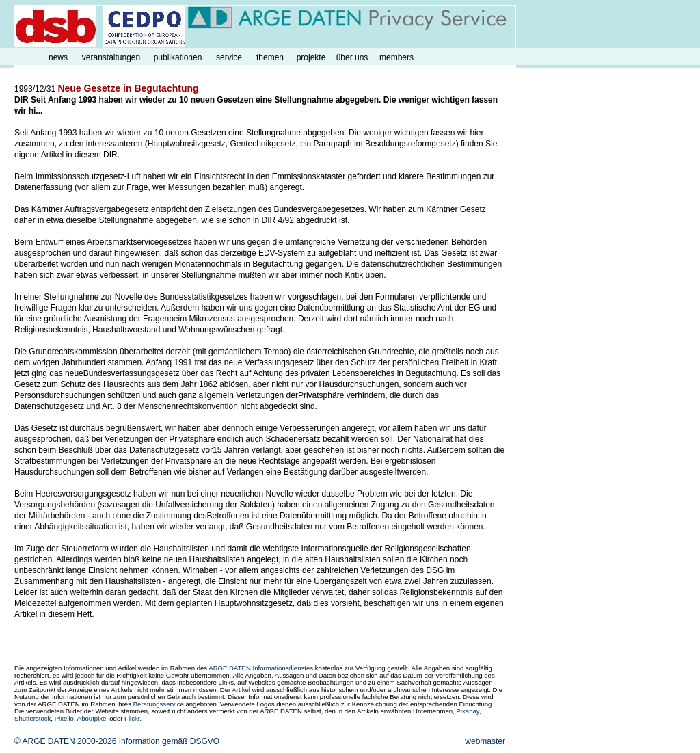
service (229, 57)
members (396, 57)
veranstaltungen (111, 57)
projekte (311, 57)
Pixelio (64, 718)
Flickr (132, 718)
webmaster (485, 741)
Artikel (241, 690)
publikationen (178, 57)
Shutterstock (32, 718)
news (58, 57)
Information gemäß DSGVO (169, 741)
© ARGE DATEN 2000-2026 (65, 741)
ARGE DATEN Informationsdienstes (261, 668)
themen (270, 57)
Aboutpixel (93, 718)
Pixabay (467, 711)
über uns (352, 57)
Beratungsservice (159, 704)
